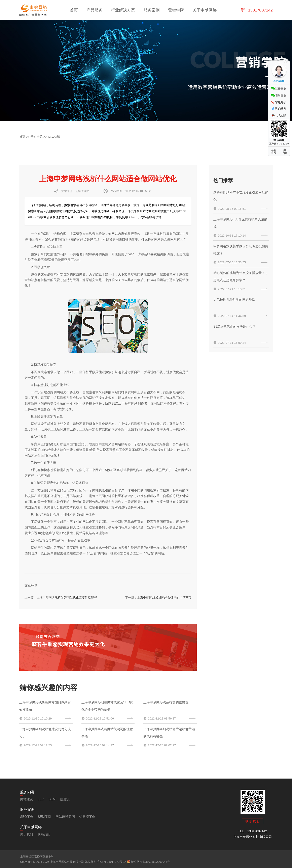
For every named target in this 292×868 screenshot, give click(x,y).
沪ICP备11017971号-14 (112, 862)
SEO (41, 799)
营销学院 (176, 10)
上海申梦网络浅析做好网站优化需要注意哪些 (67, 598)
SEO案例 (27, 817)
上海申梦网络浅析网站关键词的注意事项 (164, 598)
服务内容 (27, 792)
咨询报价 (281, 109)
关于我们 (27, 834)
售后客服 (281, 95)
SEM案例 (45, 817)
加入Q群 (281, 116)
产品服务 (95, 10)
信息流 (65, 799)
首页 (74, 10)
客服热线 (281, 102)
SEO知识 (54, 137)
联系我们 (44, 834)
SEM (52, 799)
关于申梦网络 (205, 10)
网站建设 (37, 424)
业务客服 (281, 88)
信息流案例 (87, 817)
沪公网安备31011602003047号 (149, 862)
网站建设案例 (65, 817)
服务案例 (152, 10)
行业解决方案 (123, 10)
